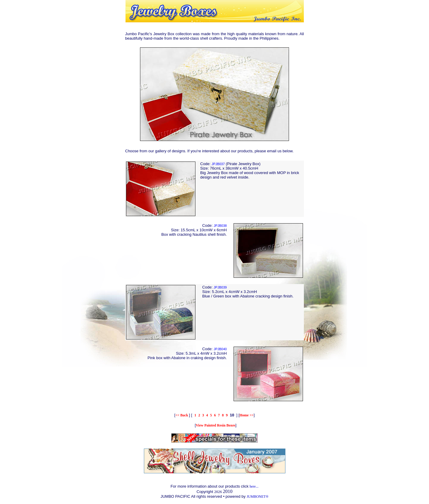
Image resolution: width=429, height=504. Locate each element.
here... (254, 486)
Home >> (247, 415)
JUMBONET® (258, 497)
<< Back (182, 415)
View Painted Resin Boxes (216, 425)
